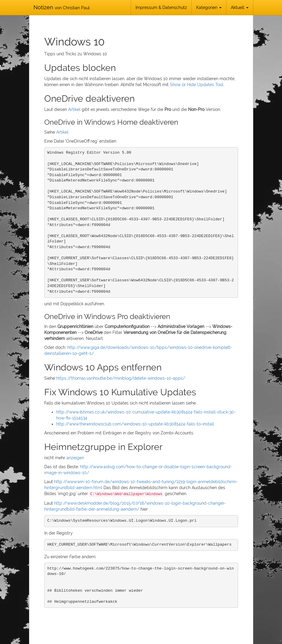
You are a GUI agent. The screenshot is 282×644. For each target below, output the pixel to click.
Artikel (74, 109)
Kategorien (209, 7)
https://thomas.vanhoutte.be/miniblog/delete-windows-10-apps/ (121, 378)
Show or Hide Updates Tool (197, 85)
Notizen (62, 7)
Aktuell (240, 7)
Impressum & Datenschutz (161, 7)
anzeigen (75, 458)
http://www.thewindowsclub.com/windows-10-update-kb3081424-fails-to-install (135, 424)
